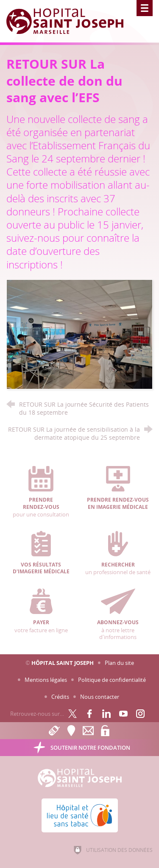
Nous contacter (100, 697)
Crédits (60, 697)
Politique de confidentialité (112, 680)
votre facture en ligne (41, 611)
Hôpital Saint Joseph (63, 663)
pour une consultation (41, 492)
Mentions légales (46, 680)
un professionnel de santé (118, 553)
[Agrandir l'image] (79, 334)
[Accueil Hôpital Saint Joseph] (70, 21)
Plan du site (119, 663)
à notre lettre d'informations (118, 615)
